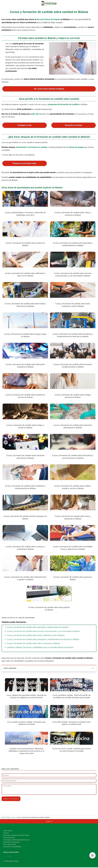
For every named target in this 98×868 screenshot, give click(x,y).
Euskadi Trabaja (13, 862)
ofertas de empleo (76, 147)
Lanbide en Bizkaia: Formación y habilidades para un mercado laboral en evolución (40, 647)
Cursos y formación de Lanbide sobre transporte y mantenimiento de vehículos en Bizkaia (43, 639)
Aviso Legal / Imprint (10, 845)
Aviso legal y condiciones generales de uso (16, 840)
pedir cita (35, 114)
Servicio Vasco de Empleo (48, 19)
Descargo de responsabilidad (12, 847)
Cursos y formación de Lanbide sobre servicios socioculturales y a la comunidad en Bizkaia (43, 631)
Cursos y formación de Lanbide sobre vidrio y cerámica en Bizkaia (33, 643)
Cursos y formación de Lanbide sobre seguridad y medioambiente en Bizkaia (38, 627)
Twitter (9, 857)
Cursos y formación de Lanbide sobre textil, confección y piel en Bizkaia (36, 635)
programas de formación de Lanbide (63, 104)
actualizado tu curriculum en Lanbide (31, 147)
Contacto (6, 833)
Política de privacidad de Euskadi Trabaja (16, 836)
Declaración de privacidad (11, 843)
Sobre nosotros (8, 831)
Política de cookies (9, 838)
